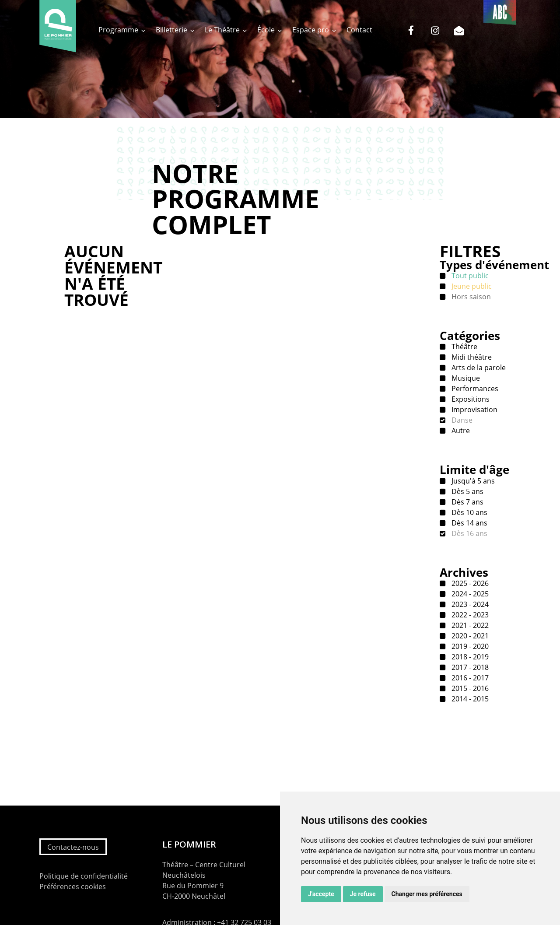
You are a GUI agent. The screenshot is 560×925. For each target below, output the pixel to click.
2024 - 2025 (469, 594)
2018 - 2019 (469, 657)
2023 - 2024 (469, 604)
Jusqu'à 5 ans (472, 481)
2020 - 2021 (469, 636)
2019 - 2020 (469, 646)
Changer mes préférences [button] (427, 894)
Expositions (470, 399)
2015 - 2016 (469, 688)
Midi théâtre (471, 357)
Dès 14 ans (469, 523)
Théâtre (464, 347)
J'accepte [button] (321, 894)
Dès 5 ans (467, 491)
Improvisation (474, 410)
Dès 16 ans (469, 533)
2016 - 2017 (469, 678)
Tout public (469, 276)
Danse (461, 420)
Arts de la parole (478, 368)
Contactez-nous (73, 847)
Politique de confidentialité (84, 876)
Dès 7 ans (467, 502)
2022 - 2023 (469, 615)
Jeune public (471, 286)
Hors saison (470, 297)
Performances (474, 389)
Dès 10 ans (469, 512)
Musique (465, 378)
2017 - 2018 (469, 667)
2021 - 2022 (469, 625)
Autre (460, 431)
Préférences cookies (73, 886)
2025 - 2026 (469, 583)
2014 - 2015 (469, 699)
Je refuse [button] (363, 894)
